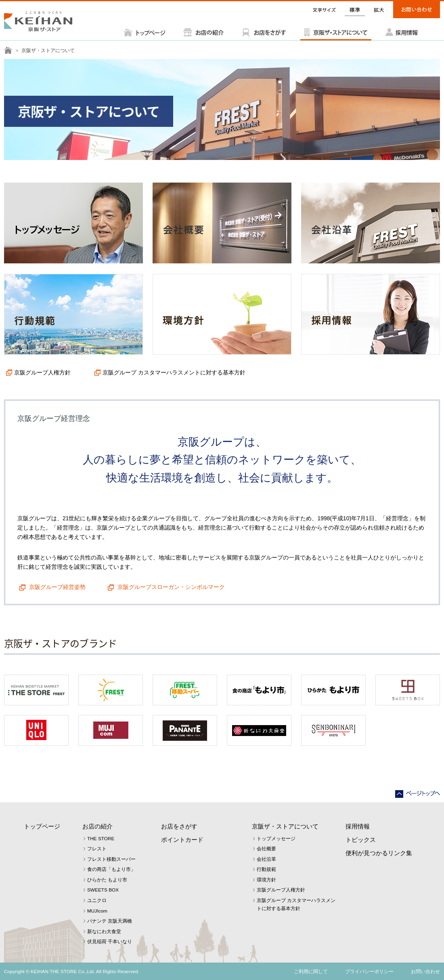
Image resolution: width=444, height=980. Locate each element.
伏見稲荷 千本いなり (110, 942)
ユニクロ (97, 900)
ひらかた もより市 (107, 880)
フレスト (97, 849)
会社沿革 (266, 859)
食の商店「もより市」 (111, 869)
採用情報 (358, 826)
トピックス (361, 840)
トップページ (42, 826)
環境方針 (266, 880)
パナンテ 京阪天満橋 (110, 921)
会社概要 (266, 849)
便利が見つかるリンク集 (379, 853)
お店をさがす (179, 826)
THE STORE (101, 839)
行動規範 (266, 869)
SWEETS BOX (103, 890)
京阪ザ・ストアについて (285, 826)
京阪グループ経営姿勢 (57, 587)
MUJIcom (97, 911)
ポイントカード (182, 840)
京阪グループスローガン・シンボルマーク (170, 587)
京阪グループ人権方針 (42, 372)
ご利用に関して (311, 972)
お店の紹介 (97, 826)
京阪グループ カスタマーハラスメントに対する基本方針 (174, 372)
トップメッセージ (276, 839)
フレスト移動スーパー (111, 859)
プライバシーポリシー (369, 972)
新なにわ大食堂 (104, 932)
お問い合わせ (425, 972)
